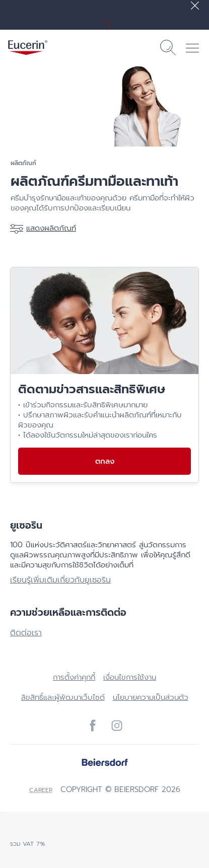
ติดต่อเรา (26, 633)
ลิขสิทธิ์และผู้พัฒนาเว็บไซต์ (63, 697)
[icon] (93, 726)
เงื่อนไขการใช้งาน (130, 677)
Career (41, 790)
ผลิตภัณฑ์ (23, 163)
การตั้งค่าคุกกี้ (74, 677)
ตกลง (105, 461)
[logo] (28, 48)
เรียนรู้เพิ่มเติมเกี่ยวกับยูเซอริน (60, 580)
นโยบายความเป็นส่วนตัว (151, 697)
